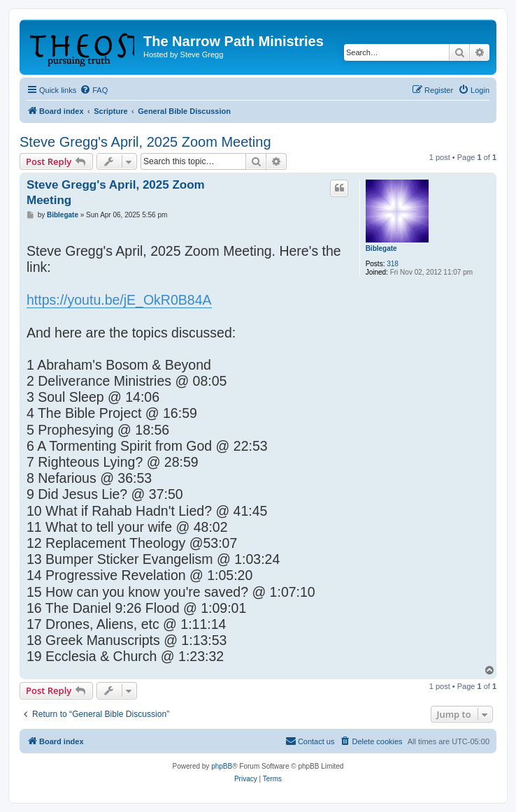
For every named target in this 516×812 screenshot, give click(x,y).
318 (393, 264)
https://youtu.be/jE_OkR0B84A (119, 300)
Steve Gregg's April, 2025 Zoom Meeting (145, 142)
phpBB (222, 766)
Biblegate (381, 248)
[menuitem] (94, 90)
